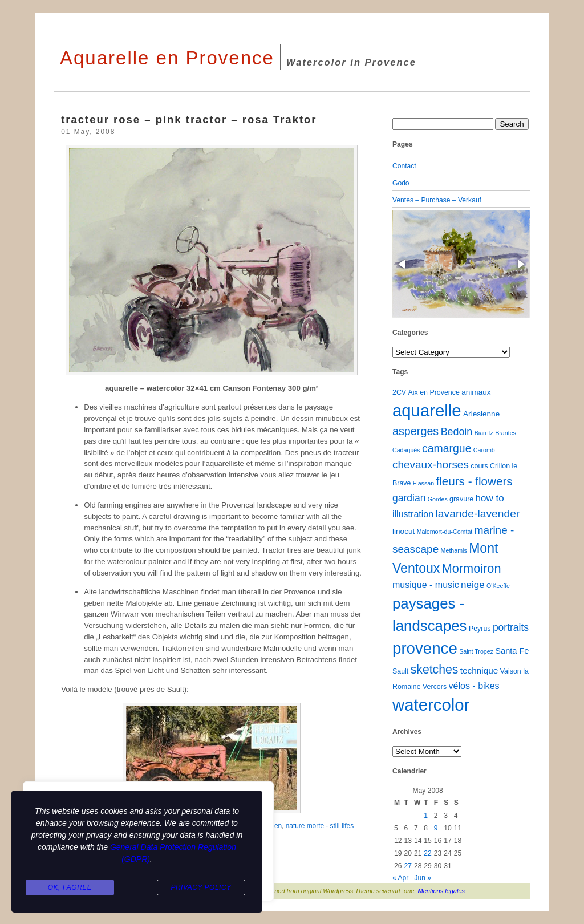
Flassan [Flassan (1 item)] (423, 483)
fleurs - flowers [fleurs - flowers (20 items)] (474, 481)
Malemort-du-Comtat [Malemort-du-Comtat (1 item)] (445, 532)
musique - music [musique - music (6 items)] (426, 585)
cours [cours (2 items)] (479, 466)
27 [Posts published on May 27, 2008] (407, 866)
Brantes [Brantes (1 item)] (506, 433)
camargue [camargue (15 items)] (447, 448)
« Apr (400, 878)
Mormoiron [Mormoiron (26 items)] (472, 568)
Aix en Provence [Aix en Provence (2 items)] (434, 392)
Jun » (423, 878)
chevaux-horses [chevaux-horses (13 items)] (431, 465)
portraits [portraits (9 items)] (511, 627)
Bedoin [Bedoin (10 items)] (457, 432)
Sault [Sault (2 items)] (400, 671)
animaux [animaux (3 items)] (476, 392)
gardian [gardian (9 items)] (409, 498)
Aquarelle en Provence (167, 58)
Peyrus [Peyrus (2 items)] (480, 629)
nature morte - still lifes (320, 826)
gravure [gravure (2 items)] (461, 499)
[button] (403, 264)
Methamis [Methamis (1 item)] (454, 550)
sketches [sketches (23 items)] (435, 669)
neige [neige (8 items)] (473, 585)
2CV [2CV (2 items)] (399, 392)
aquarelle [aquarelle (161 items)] (427, 410)
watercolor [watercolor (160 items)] (431, 705)
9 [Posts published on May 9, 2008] (436, 828)
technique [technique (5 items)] (479, 670)
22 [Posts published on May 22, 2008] (427, 853)
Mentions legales (442, 891)
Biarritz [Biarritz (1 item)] (484, 433)
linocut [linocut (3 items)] (403, 531)
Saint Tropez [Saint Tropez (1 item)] (476, 651)
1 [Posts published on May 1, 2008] (426, 816)
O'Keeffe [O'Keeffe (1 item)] (498, 586)
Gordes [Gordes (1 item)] (438, 499)
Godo (401, 183)
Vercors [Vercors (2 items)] (435, 687)
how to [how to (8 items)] (490, 498)
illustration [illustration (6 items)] (413, 514)
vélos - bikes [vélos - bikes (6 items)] (474, 686)
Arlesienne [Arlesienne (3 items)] (481, 414)
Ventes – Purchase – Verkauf (437, 200)
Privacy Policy (201, 887)
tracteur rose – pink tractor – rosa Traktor (189, 119)
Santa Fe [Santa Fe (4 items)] (512, 651)
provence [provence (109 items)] (425, 648)
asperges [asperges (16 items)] (415, 431)
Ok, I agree (70, 887)
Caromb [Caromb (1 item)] (484, 450)
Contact (404, 166)
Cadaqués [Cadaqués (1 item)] (406, 450)
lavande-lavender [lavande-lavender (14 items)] (478, 514)
